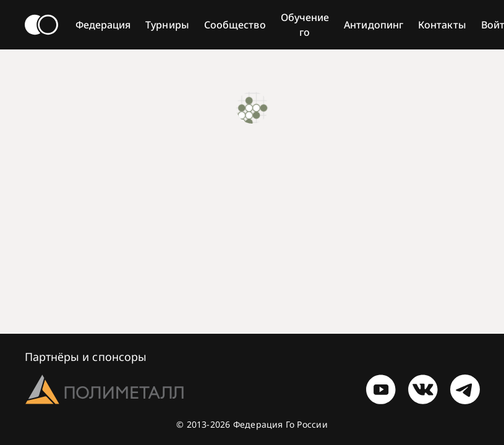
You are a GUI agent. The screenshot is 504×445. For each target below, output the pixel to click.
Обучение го (305, 25)
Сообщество (235, 25)
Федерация (103, 25)
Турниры (167, 25)
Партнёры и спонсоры (86, 357)
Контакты (442, 25)
